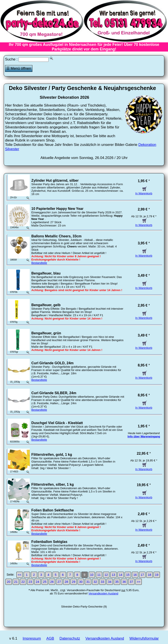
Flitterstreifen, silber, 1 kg (52, 484)
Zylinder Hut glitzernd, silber (55, 180)
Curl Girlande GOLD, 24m (52, 363)
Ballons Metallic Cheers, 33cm (56, 236)
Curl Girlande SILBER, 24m (54, 393)
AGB (50, 638)
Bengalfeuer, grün (46, 333)
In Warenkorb (144, 192)
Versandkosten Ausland (103, 593)
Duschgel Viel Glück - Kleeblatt (57, 423)
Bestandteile (39, 263)
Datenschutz (70, 638)
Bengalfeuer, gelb (46, 305)
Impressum (32, 638)
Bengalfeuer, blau (46, 273)
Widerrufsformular (144, 638)
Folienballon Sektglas (49, 542)
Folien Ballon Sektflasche (52, 510)
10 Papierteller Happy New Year (57, 209)
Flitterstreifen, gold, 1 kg (52, 455)
